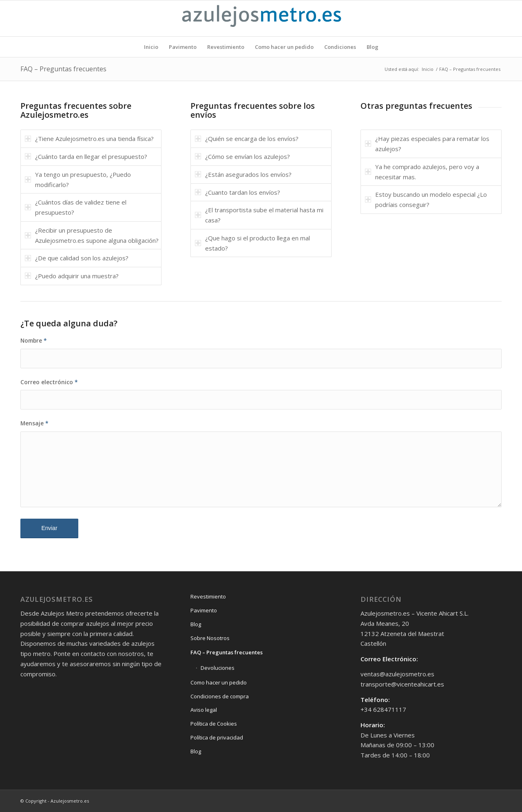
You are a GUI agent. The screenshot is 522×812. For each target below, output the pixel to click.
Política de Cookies (214, 724)
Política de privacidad (217, 737)
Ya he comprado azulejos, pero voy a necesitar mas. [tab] (422, 172)
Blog (196, 624)
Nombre (34, 340)
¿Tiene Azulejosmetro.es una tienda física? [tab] (89, 139)
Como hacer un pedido (219, 682)
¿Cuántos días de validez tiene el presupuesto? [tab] (76, 207)
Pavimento (204, 610)
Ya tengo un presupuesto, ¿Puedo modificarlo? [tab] (78, 179)
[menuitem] (151, 47)
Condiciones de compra (220, 696)
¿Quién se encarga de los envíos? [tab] (247, 139)
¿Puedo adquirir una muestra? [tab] (72, 276)
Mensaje (34, 423)
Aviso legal (204, 710)
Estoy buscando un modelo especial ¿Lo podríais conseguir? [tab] (426, 199)
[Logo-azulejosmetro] (261, 18)
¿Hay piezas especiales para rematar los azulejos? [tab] (427, 144)
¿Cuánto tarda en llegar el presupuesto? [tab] (86, 156)
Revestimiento (208, 596)
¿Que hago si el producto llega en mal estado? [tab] (252, 243)
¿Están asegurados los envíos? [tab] (243, 174)
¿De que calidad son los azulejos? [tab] (77, 258)
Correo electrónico (49, 382)
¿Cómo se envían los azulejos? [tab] (242, 156)
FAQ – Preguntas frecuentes (63, 69)
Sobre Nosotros (210, 638)
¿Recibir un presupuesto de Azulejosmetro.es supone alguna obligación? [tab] (92, 235)
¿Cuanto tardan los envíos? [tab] (238, 192)
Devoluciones (218, 668)
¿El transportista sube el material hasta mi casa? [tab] (259, 215)
